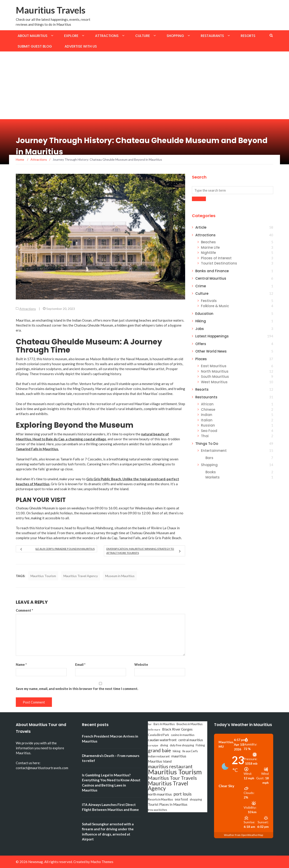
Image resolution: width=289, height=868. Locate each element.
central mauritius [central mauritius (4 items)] (191, 740)
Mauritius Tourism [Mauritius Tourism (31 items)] (175, 772)
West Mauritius (214, 382)
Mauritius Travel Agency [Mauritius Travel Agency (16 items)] (168, 786)
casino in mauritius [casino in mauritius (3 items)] (183, 735)
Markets (213, 477)
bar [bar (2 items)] (150, 724)
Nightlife (208, 253)
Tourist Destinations (219, 263)
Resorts (248, 36)
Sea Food (209, 431)
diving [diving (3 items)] (164, 745)
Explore (71, 36)
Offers (201, 344)
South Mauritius (215, 377)
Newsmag (36, 862)
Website (141, 664)
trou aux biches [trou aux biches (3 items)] (157, 810)
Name (21, 664)
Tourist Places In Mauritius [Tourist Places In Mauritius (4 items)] (168, 804)
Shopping (175, 36)
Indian (207, 415)
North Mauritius (215, 371)
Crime (201, 286)
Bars (209, 458)
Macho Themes (102, 862)
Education (204, 314)
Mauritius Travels (51, 10)
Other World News (211, 351)
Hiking (201, 321)
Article (201, 227)
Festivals (209, 301)
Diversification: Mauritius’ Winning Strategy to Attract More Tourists (140, 551)
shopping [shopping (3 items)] (196, 799)
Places (201, 359)
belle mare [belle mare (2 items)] (154, 730)
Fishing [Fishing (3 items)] (200, 745)
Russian (208, 425)
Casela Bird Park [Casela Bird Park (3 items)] (158, 735)
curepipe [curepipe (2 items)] (153, 745)
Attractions (107, 36)
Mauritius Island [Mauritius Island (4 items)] (160, 761)
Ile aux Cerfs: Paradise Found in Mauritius (65, 549)
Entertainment (214, 451)
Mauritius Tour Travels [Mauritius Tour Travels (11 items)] (172, 778)
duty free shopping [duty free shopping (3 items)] (182, 745)
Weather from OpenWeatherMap (244, 835)
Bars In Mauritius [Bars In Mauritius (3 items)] (164, 724)
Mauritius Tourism (43, 576)
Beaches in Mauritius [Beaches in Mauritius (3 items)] (190, 724)
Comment (24, 610)
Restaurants (212, 36)
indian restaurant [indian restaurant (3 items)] (159, 756)
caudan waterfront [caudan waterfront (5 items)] (162, 740)
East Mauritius (214, 366)
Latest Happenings (212, 336)
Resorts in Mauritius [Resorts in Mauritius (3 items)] (160, 799)
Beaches (208, 242)
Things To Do (207, 444)
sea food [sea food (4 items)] (181, 799)
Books (211, 472)
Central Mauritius (211, 278)
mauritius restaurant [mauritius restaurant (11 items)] (170, 766)
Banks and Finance (212, 271)
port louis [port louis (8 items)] (183, 794)
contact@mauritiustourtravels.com (42, 768)
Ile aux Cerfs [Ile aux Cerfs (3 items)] (190, 751)
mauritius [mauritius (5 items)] (179, 756)
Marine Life (210, 247)
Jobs (200, 329)
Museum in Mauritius (120, 576)
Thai (205, 436)
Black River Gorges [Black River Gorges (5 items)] (177, 729)
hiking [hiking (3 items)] (177, 751)
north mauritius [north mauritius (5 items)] (160, 794)
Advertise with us (81, 46)
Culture (143, 36)
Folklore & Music (215, 306)
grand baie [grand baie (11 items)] (159, 750)
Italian (207, 420)
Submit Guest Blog (35, 46)
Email (80, 664)
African (207, 404)
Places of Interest (216, 258)
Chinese (208, 410)
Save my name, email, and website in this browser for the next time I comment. (77, 689)
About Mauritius (33, 36)
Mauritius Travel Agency (81, 576)
